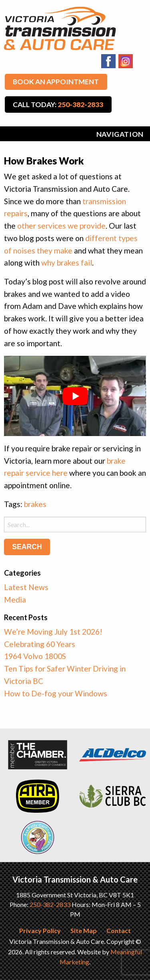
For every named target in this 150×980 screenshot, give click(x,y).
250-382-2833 (50, 904)
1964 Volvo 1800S (35, 656)
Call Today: (58, 104)
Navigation (120, 134)
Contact (119, 930)
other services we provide (61, 226)
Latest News (26, 587)
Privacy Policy (40, 930)
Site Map (84, 930)
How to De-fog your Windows (56, 693)
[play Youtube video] (75, 396)
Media (15, 600)
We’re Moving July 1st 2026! (53, 632)
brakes (35, 504)
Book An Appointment (56, 82)
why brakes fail (67, 263)
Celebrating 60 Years (40, 644)
